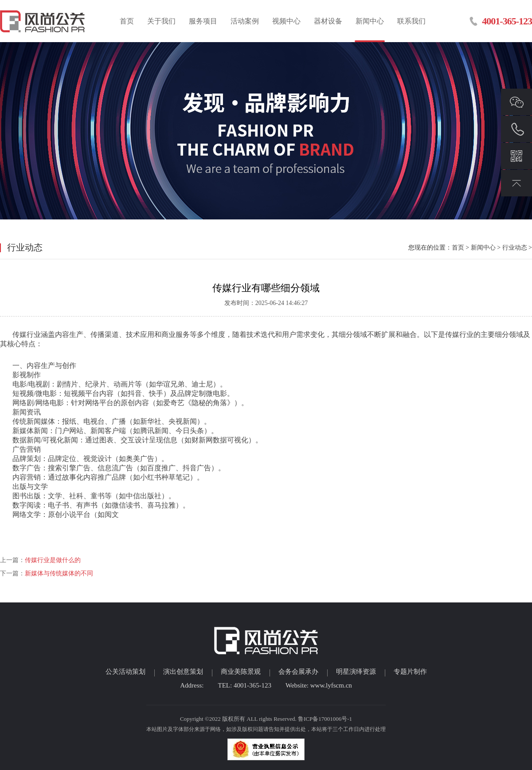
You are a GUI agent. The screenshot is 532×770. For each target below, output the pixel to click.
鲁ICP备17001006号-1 (325, 719)
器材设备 (328, 21)
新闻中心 (370, 21)
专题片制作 (410, 672)
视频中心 (286, 21)
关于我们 (161, 21)
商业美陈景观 (241, 672)
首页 (127, 21)
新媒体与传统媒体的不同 (59, 573)
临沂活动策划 (43, 21)
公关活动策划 (125, 672)
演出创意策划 (183, 672)
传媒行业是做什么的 (53, 560)
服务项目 (203, 21)
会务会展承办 (298, 672)
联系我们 (411, 21)
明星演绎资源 (356, 672)
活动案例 (245, 21)
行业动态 (515, 248)
